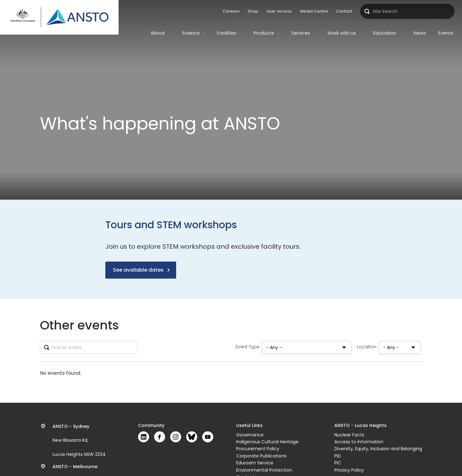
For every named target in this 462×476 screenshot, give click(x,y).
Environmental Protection (264, 470)
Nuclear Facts (349, 435)
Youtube (208, 437)
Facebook (160, 437)
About (158, 33)
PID (338, 456)
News (420, 33)
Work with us (342, 33)
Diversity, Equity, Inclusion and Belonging (378, 449)
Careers (231, 11)
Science (191, 33)
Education (385, 33)
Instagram (176, 437)
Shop (253, 11)
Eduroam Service (255, 463)
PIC (338, 463)
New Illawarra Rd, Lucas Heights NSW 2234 (79, 440)
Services (301, 33)
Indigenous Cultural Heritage (267, 442)
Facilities (227, 33)
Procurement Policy (258, 449)
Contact (344, 11)
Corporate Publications (261, 456)
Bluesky (192, 437)
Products (264, 33)
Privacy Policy (349, 470)
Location (367, 347)
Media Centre (314, 11)
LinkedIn (144, 437)
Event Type (248, 347)
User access (279, 11)
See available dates (138, 270)
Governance (250, 435)
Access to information (359, 442)
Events (446, 33)
